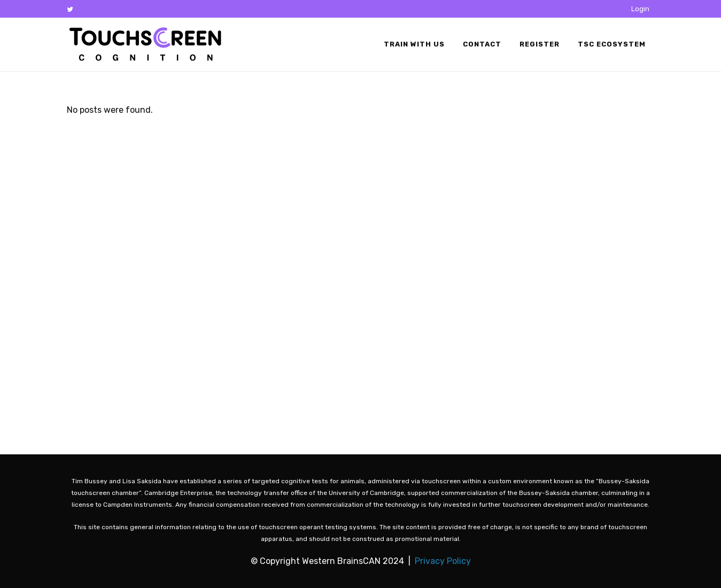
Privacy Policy (443, 561)
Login (640, 9)
